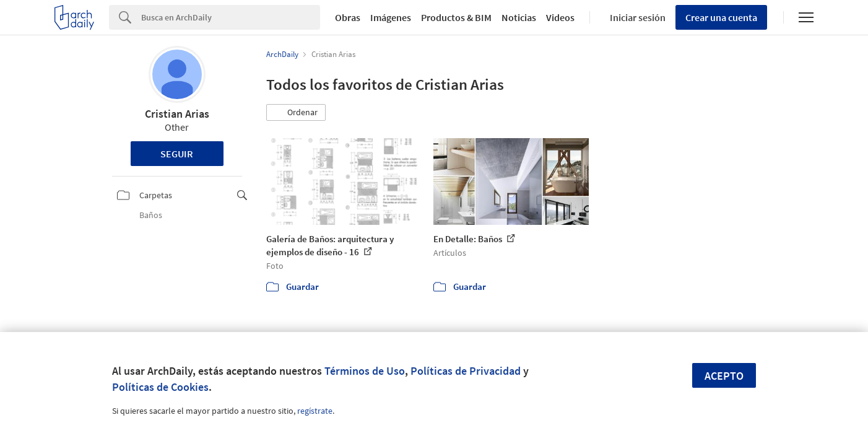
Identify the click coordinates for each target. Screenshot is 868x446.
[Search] (231, 17)
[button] (296, 113)
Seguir (177, 154)
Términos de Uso (365, 371)
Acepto (724, 376)
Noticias (519, 17)
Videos (560, 17)
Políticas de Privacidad (466, 371)
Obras (348, 17)
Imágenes (391, 17)
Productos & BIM (456, 17)
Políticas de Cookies (160, 387)
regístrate (315, 411)
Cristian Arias (177, 114)
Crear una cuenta (721, 17)
